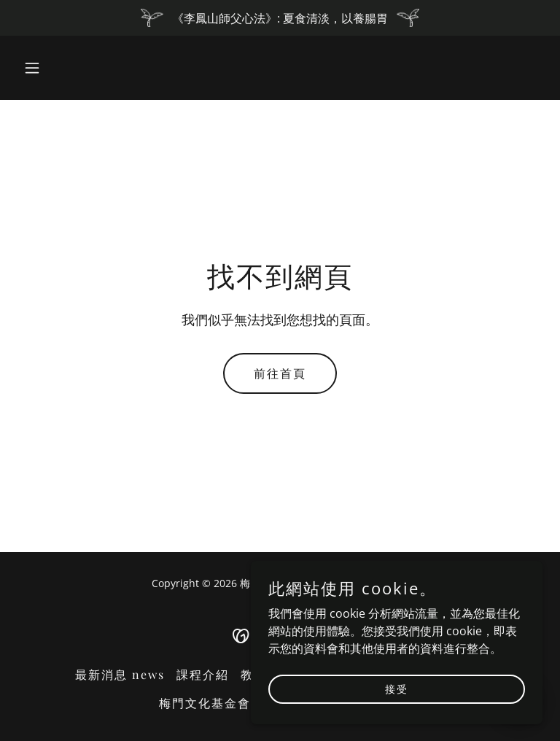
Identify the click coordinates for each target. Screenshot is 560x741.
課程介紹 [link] (203, 674)
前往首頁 (280, 373)
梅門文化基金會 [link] (205, 703)
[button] (57, 68)
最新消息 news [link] (120, 674)
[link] (280, 635)
